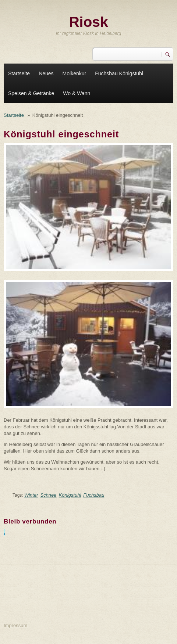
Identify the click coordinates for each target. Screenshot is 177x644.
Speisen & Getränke (31, 93)
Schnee (48, 495)
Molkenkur (75, 73)
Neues (46, 73)
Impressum (15, 625)
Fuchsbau (94, 495)
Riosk (88, 22)
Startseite (19, 73)
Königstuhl (70, 495)
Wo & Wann (77, 93)
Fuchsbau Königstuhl (119, 73)
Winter (31, 495)
